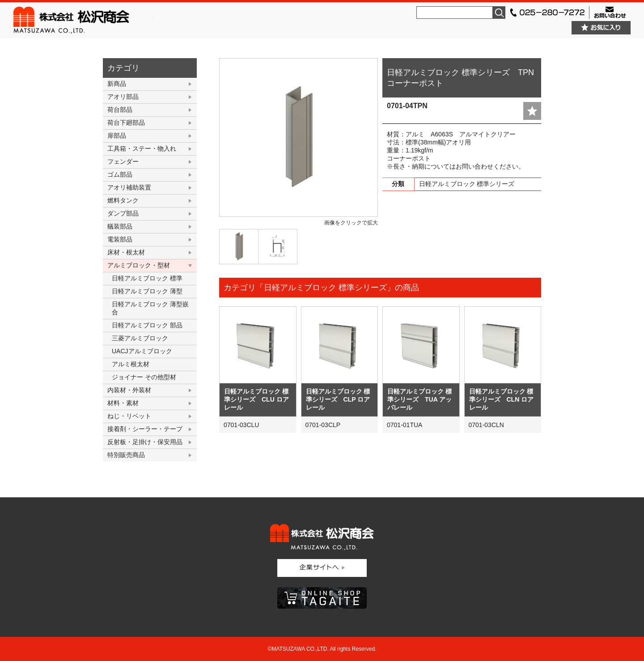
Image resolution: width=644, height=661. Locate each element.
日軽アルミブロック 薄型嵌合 (150, 308)
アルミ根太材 (131, 364)
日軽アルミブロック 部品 (147, 325)
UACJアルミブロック (142, 351)
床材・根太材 (126, 252)
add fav (532, 111)
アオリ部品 (123, 97)
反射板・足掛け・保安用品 (145, 442)
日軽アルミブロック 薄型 (147, 291)
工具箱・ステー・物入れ (142, 148)
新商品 (117, 84)
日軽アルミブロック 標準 (147, 278)
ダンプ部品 (123, 213)
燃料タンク (123, 200)
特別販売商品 (126, 455)
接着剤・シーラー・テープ (145, 429)
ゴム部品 (120, 174)
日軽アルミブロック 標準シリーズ (467, 184)
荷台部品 (120, 110)
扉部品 (117, 136)
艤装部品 (120, 226)
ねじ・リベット (129, 416)
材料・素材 (123, 403)
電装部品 (120, 239)
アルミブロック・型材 (139, 265)
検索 (499, 13)
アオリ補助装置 (129, 187)
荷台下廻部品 (126, 123)
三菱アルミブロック (140, 338)
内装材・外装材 (129, 390)
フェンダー (123, 161)
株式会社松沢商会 (83, 20)
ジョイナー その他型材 (144, 377)
